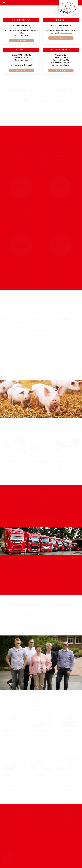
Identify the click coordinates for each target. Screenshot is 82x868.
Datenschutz (68, 821)
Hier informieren (61, 70)
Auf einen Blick (21, 41)
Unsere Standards (61, 38)
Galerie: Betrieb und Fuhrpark (41, 518)
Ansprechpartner (21, 70)
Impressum (68, 811)
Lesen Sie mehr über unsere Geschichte (41, 627)
